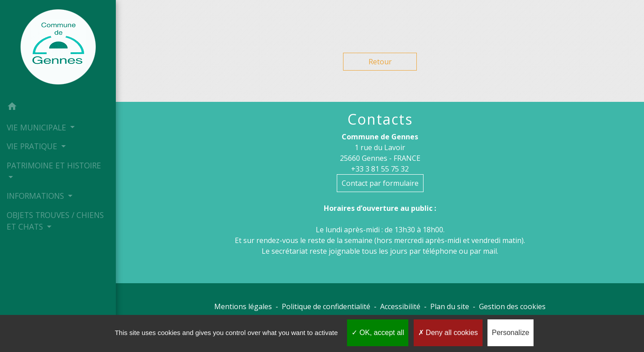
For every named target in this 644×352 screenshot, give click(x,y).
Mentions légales (243, 306)
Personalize (511, 333)
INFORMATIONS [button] (36, 196)
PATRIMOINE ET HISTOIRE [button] (54, 165)
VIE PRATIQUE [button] (33, 146)
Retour (380, 62)
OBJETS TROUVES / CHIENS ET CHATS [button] (55, 221)
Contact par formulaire (380, 183)
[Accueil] (58, 49)
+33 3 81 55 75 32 (380, 169)
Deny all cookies (448, 333)
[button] (58, 108)
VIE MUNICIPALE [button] (38, 127)
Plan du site (450, 306)
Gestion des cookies (512, 306)
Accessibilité (400, 306)
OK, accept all (378, 333)
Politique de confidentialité (326, 306)
